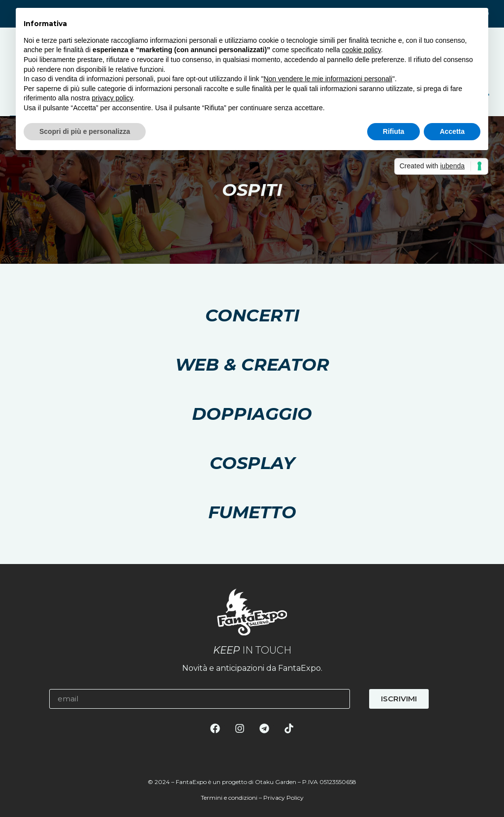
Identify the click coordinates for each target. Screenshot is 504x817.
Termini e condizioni (229, 798)
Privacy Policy (283, 798)
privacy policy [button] (112, 98)
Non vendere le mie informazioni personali (328, 79)
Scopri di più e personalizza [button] (85, 131)
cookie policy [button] (362, 50)
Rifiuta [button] (394, 131)
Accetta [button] (452, 131)
